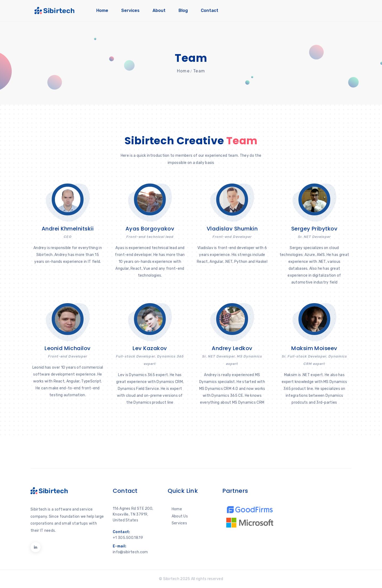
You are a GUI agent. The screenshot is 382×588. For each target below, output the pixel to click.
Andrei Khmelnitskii (68, 229)
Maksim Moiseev (314, 348)
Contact (210, 10)
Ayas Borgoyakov (150, 229)
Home (102, 10)
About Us (180, 516)
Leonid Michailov (68, 348)
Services (130, 10)
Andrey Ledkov (232, 348)
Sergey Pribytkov (314, 229)
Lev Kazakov (150, 348)
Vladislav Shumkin (232, 229)
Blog (183, 10)
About (159, 10)
